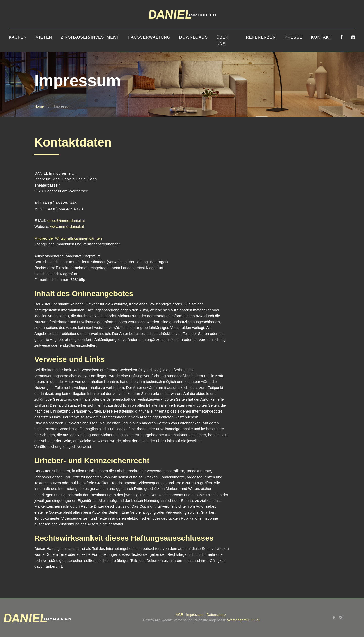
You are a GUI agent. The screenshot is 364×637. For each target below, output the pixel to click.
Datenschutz (216, 615)
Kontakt (321, 37)
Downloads (193, 37)
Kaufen (18, 37)
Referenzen (261, 37)
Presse (294, 37)
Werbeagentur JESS (243, 620)
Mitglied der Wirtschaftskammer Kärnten (68, 238)
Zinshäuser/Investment (90, 37)
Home (39, 106)
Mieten (44, 37)
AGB (179, 615)
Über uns (222, 40)
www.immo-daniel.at (67, 226)
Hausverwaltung (149, 37)
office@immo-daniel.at (66, 221)
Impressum (195, 615)
